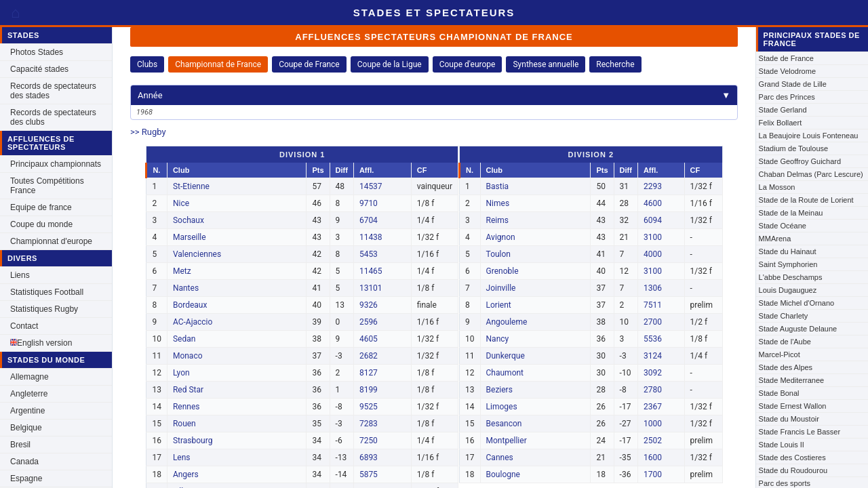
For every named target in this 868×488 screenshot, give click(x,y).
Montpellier (507, 441)
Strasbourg (193, 441)
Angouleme (507, 322)
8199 (369, 390)
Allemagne (29, 377)
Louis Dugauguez (788, 290)
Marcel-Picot (780, 354)
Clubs (147, 64)
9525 (369, 407)
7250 (369, 441)
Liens (20, 275)
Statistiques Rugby (44, 309)
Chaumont (505, 373)
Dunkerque (506, 356)
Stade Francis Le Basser (800, 432)
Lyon (181, 373)
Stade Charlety (784, 316)
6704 (369, 220)
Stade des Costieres (792, 457)
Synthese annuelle (546, 64)
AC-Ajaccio (193, 322)
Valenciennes (197, 254)
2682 (369, 356)
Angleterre (29, 394)
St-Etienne (191, 186)
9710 (369, 203)
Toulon (498, 254)
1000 (653, 424)
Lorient (499, 305)
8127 (369, 373)
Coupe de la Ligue (390, 64)
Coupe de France (309, 64)
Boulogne (503, 474)
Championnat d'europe (51, 241)
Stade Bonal (779, 393)
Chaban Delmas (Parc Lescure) (811, 174)
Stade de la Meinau (791, 213)
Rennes (186, 407)
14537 (371, 186)
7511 (653, 305)
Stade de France (786, 58)
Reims (497, 220)
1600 (653, 457)
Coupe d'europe (468, 64)
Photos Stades (37, 52)
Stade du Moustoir (789, 419)
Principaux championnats (56, 164)
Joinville (501, 288)
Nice (181, 203)
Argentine (27, 411)
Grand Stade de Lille (793, 84)
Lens (182, 457)
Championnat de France (218, 64)
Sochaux (189, 220)
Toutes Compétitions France (47, 186)
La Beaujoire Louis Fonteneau (809, 136)
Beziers (499, 390)
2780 (653, 390)
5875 (369, 474)
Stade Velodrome (787, 71)
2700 (653, 322)
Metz (182, 271)
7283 (369, 424)
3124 (653, 356)
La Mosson (777, 187)
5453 (369, 254)
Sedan (184, 339)
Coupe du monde (41, 224)
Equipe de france (41, 207)
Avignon (501, 237)
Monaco (188, 356)
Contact (24, 326)
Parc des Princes (787, 97)
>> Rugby (148, 132)
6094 (653, 220)
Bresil (20, 445)
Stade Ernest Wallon (793, 406)
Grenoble (502, 271)
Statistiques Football (47, 292)
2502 (653, 441)
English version (41, 343)
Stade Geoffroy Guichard (800, 161)
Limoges (502, 407)
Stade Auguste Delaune (798, 329)
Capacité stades (39, 69)
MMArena (775, 239)
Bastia (498, 186)
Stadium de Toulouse (794, 148)
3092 (653, 373)
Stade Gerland (783, 110)
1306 (653, 288)
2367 (653, 407)
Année (434, 95)
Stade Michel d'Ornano (797, 303)
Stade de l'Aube (785, 342)
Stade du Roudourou (793, 470)
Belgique (26, 428)
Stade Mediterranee (792, 380)
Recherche (615, 64)
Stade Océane (783, 226)
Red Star (188, 390)
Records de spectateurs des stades (53, 91)
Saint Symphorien (788, 264)
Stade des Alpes (786, 367)
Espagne (26, 479)
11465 (371, 271)
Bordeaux (190, 305)
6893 (369, 457)
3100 (653, 237)
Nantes (186, 288)
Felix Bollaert (781, 123)
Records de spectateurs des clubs (53, 117)
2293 (653, 186)
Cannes (500, 457)
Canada (24, 462)
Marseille (190, 237)
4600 (653, 203)
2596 (369, 322)
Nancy (498, 339)
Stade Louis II (782, 445)
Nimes (498, 203)
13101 (371, 288)
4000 (653, 254)
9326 (369, 305)
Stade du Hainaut (788, 251)
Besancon (504, 424)
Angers (186, 474)
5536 (653, 339)
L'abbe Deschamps (791, 277)
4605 (369, 339)
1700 (653, 474)
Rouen (184, 424)
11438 (371, 237)
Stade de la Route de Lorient (806, 200)
